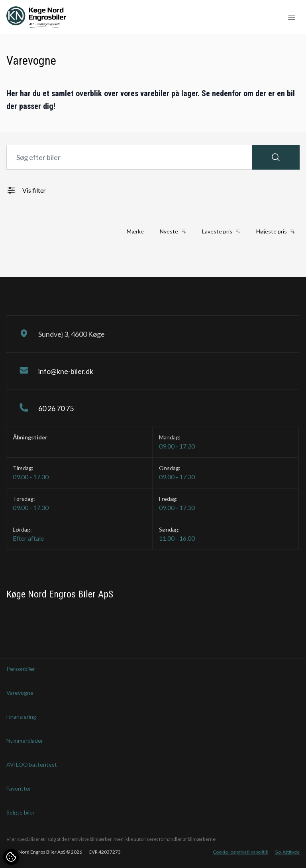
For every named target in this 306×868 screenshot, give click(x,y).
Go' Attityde (287, 852)
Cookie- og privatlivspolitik (240, 852)
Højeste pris (276, 231)
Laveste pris (221, 231)
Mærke (135, 231)
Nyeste (173, 231)
